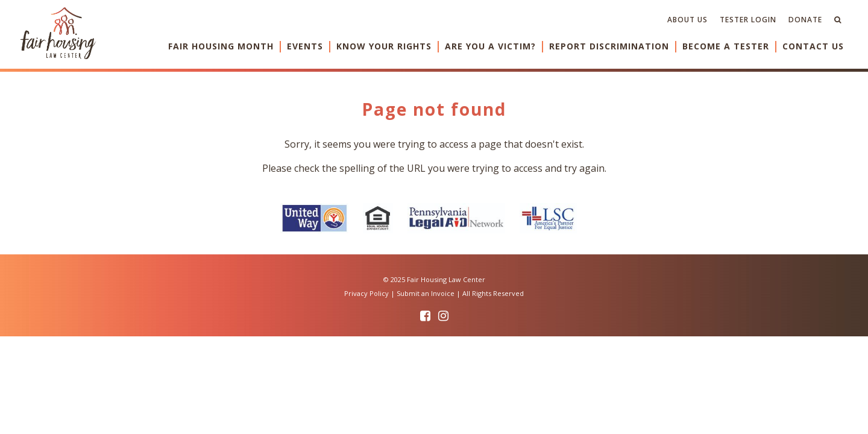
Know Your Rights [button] (384, 46)
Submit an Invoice (426, 293)
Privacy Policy (366, 293)
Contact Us (813, 46)
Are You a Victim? (490, 46)
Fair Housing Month (221, 46)
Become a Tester (726, 46)
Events (305, 46)
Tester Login (748, 20)
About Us (687, 20)
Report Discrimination (609, 46)
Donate (805, 20)
